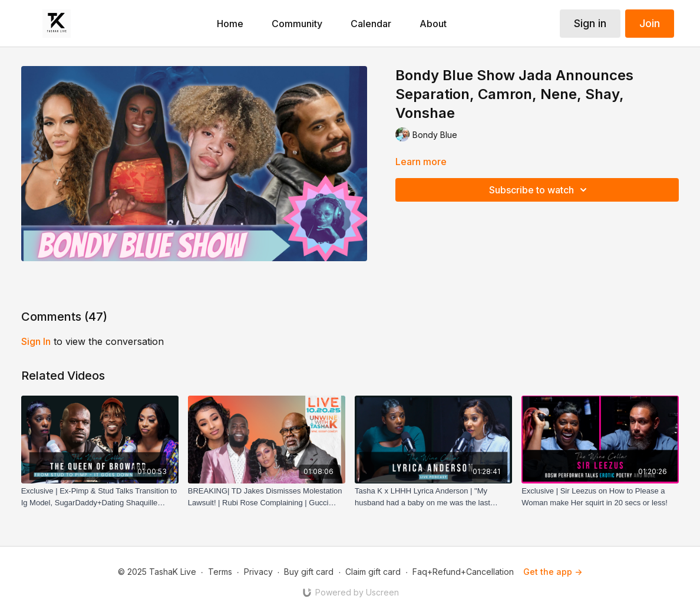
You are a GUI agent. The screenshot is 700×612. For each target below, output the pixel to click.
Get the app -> (553, 572)
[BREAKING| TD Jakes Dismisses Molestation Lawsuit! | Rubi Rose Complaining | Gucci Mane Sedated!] (267, 497)
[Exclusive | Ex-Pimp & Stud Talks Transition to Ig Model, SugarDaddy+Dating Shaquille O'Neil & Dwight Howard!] (100, 497)
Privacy (258, 572)
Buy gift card (309, 572)
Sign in (590, 23)
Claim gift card (373, 572)
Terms (220, 572)
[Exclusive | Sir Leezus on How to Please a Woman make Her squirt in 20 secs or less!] (600, 497)
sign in (36, 341)
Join (650, 23)
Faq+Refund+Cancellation (463, 572)
